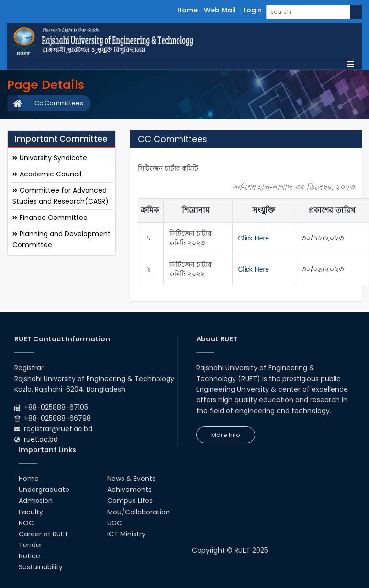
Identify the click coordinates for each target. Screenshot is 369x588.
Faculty (31, 512)
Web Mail (220, 10)
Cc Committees (59, 103)
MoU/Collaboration (139, 512)
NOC (26, 523)
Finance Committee (50, 218)
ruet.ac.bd (41, 439)
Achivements (129, 490)
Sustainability (41, 567)
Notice (29, 556)
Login (253, 10)
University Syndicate (50, 158)
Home (187, 10)
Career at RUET (44, 534)
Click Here (254, 238)
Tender (31, 545)
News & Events (131, 479)
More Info (226, 435)
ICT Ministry (126, 534)
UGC (115, 523)
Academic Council (47, 174)
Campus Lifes (130, 501)
